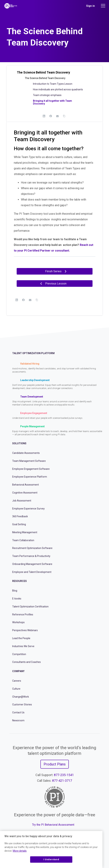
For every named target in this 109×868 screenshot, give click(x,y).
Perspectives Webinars (25, 630)
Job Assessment (22, 501)
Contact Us (18, 712)
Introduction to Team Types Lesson (53, 84)
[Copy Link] (64, 116)
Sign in (90, 6)
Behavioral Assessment (26, 485)
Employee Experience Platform (30, 477)
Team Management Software (29, 461)
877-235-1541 (64, 775)
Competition (19, 654)
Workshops (18, 622)
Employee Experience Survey (28, 509)
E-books (17, 599)
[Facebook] (51, 116)
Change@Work (21, 697)
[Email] (57, 116)
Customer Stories (22, 704)
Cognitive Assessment (25, 493)
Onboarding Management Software (32, 564)
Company (18, 671)
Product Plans (55, 764)
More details (20, 851)
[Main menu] (104, 6)
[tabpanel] (55, 200)
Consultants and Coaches (26, 662)
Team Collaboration (23, 540)
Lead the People (21, 638)
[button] (55, 74)
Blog (15, 591)
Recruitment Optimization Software (32, 548)
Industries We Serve (23, 646)
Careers (17, 681)
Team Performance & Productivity (31, 556)
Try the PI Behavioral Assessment (53, 825)
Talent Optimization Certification (30, 607)
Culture (16, 689)
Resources (19, 581)
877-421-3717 (62, 781)
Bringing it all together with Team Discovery (52, 102)
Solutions (19, 443)
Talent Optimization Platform (33, 353)
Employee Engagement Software (31, 469)
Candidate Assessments (26, 453)
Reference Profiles (23, 615)
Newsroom (18, 720)
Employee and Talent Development (32, 572)
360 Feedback (20, 516)
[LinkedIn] (44, 116)
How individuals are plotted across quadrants (58, 89)
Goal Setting (19, 524)
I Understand (51, 859)
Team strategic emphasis (47, 95)
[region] (51, 849)
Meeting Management (25, 532)
